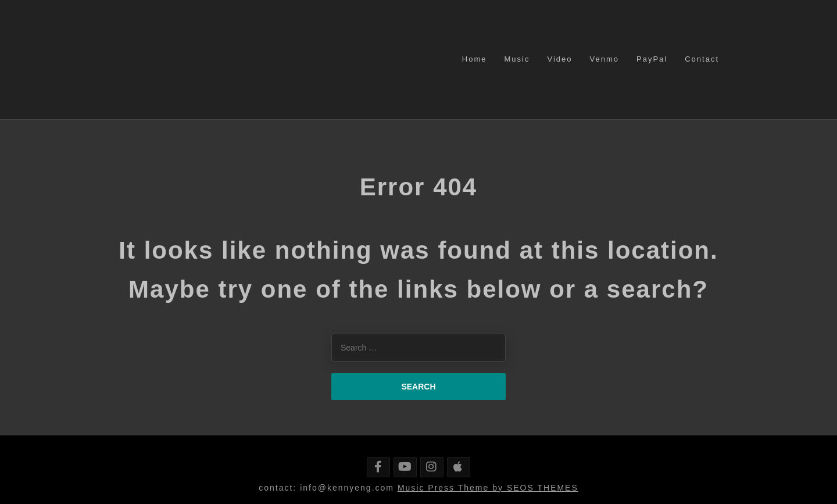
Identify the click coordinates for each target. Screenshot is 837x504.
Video (559, 59)
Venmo (604, 59)
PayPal (652, 59)
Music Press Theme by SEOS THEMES (488, 488)
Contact (702, 59)
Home (475, 59)
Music (517, 59)
